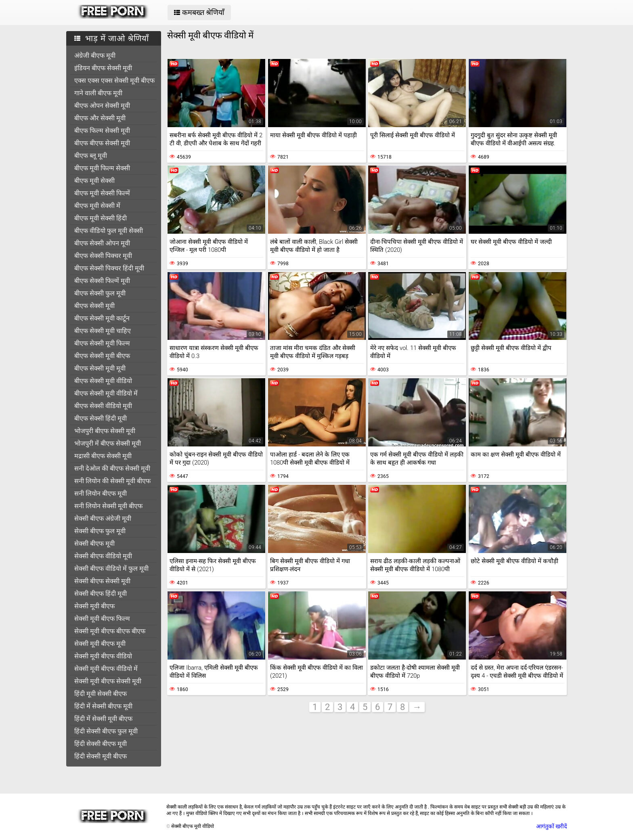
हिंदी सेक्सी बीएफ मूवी (101, 744)
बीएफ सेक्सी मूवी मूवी (100, 368)
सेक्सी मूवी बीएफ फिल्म (102, 619)
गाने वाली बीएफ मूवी (98, 93)
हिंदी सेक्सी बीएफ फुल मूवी (106, 731)
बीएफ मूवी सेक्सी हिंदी (101, 218)
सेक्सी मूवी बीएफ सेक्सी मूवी (108, 681)
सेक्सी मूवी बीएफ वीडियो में (106, 669)
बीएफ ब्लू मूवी (91, 156)
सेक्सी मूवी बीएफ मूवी (100, 644)
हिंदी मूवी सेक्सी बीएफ (101, 694)
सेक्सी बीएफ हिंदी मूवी (101, 594)
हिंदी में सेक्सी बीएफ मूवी (103, 706)
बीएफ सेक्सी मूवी (94, 306)
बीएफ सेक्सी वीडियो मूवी (103, 406)
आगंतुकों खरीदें (551, 826)
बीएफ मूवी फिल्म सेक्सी (102, 168)
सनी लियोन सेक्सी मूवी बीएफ (108, 506)
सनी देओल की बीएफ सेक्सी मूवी (112, 468)
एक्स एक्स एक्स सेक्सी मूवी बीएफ (114, 81)
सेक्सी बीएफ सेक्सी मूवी (102, 581)
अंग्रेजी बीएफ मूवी (95, 56)
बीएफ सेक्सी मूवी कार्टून (102, 318)
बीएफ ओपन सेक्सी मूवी (102, 106)
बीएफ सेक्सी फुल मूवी (100, 293)
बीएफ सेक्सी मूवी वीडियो (103, 381)
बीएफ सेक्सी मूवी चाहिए (103, 331)
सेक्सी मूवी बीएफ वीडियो (103, 656)
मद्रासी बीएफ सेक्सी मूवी (103, 456)
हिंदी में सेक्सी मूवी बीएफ (103, 719)
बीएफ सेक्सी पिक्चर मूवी (103, 256)
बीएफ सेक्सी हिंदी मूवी (101, 418)
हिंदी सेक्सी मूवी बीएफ (101, 756)
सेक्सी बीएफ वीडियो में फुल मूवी (111, 569)
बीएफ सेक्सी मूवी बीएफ (102, 356)
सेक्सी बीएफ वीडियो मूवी (103, 556)
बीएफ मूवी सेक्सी (94, 181)
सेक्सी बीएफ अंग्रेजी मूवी (103, 518)
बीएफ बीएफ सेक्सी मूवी (102, 143)
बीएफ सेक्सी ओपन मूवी (102, 243)
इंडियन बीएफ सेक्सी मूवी (103, 68)
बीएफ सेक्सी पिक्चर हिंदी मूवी (109, 268)
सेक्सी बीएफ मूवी (94, 544)
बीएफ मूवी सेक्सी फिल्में (102, 193)
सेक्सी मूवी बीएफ (94, 606)
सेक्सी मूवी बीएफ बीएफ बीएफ (110, 631)
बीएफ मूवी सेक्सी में (97, 206)
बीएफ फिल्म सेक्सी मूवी (102, 131)
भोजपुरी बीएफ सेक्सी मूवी (105, 431)
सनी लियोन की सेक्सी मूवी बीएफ (112, 481)
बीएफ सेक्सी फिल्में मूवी (102, 281)
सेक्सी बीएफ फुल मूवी (100, 531)
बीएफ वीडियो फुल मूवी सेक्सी (109, 231)
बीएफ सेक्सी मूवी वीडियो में (106, 393)
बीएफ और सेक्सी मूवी (100, 118)
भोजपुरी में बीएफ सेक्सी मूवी (108, 443)
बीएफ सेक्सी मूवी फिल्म (102, 343)
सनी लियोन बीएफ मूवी (101, 493)
